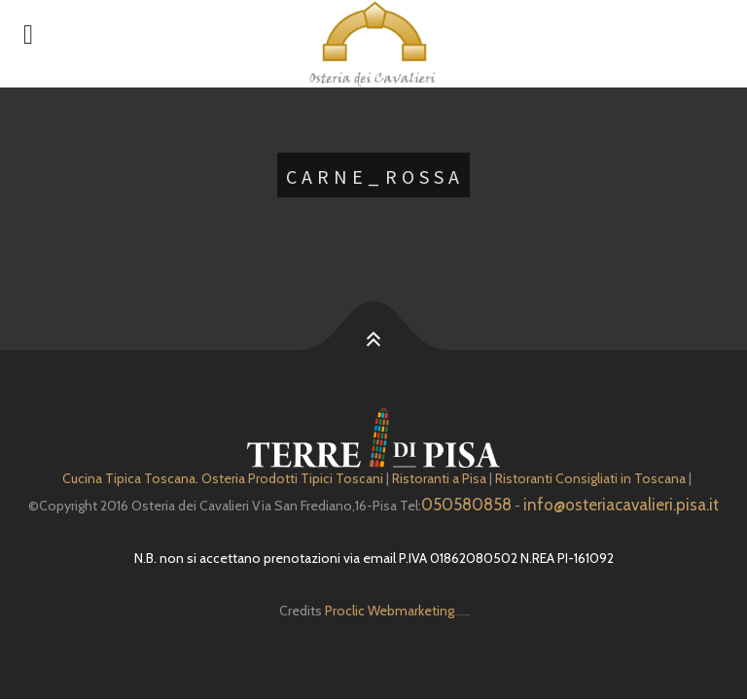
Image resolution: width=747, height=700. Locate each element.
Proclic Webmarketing (390, 611)
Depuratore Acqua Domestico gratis (462, 615)
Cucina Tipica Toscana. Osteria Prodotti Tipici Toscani (223, 478)
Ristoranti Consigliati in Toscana (590, 478)
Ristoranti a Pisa (439, 478)
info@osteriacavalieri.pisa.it (621, 505)
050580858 (466, 505)
